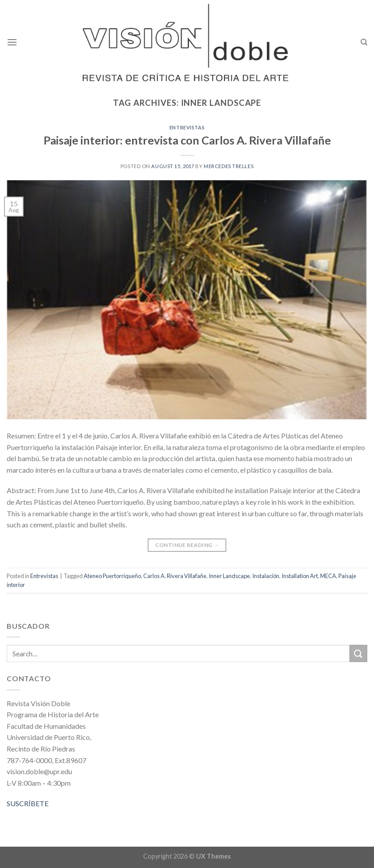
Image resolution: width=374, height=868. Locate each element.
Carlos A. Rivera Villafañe (175, 576)
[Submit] (358, 653)
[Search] (364, 42)
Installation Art (300, 576)
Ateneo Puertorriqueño (112, 576)
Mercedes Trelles (229, 166)
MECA (328, 576)
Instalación (266, 576)
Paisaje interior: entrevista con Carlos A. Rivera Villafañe (187, 140)
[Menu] (12, 42)
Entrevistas (187, 127)
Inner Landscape (229, 576)
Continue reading (187, 545)
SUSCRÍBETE (28, 803)
